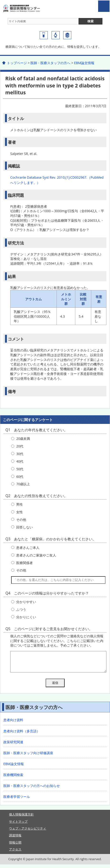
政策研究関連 (13, 746)
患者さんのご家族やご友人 (36, 555)
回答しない (24, 527)
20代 (20, 446)
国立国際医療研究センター (67, 35)
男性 (19, 504)
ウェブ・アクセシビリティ (28, 832)
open (104, 6)
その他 (21, 520)
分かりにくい (26, 617)
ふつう (21, 609)
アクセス (15, 853)
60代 (20, 477)
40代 (20, 461)
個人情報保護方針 (21, 818)
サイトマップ (18, 825)
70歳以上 (23, 484)
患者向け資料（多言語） (22, 735)
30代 (20, 454)
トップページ (17, 63)
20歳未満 (23, 439)
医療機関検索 (13, 778)
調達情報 (15, 839)
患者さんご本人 (28, 548)
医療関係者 (24, 563)
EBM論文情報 (84, 63)
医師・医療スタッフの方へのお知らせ (32, 789)
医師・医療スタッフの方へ (50, 63)
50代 (20, 469)
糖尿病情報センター (30, 8)
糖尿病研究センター (44, 35)
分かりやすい (26, 602)
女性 (19, 512)
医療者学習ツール (17, 800)
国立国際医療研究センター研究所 (56, 35)
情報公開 (15, 846)
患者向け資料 (13, 723)
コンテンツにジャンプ (0, 0)
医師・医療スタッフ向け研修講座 (28, 756)
